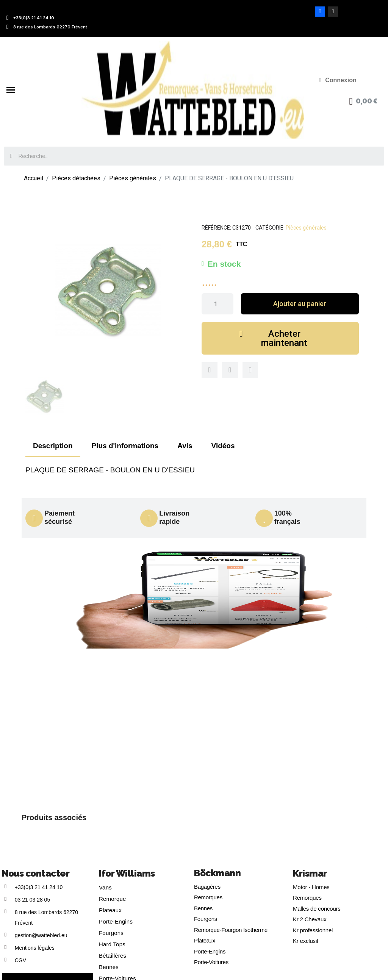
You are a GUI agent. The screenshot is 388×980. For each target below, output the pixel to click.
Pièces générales (306, 228)
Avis (185, 446)
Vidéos (223, 446)
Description (53, 446)
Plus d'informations (125, 446)
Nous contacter (36, 873)
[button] (300, 304)
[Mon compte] (338, 80)
